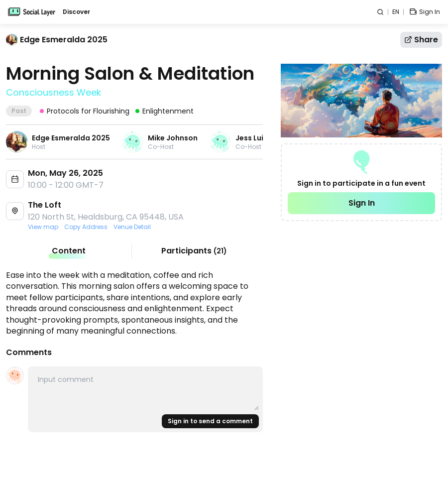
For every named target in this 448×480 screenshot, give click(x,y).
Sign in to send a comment (210, 421)
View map (43, 227)
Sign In (362, 203)
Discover (76, 12)
